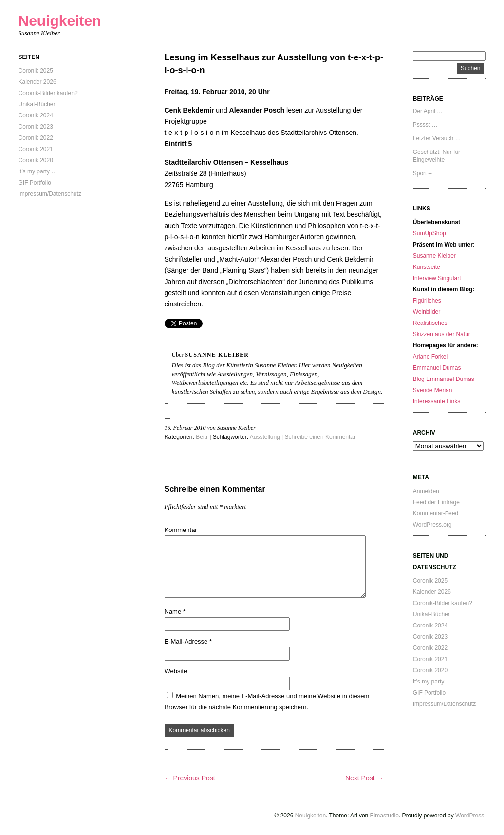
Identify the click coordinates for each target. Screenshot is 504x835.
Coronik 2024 (36, 115)
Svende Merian (433, 390)
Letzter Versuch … (437, 138)
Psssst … (425, 125)
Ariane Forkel (430, 357)
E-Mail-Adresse (188, 641)
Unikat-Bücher (37, 104)
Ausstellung (265, 437)
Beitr (202, 437)
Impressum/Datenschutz (50, 194)
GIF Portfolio (35, 183)
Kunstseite (427, 267)
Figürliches (427, 301)
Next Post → (364, 778)
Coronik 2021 (36, 149)
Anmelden (426, 491)
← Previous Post (190, 778)
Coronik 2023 (36, 127)
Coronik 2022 (36, 138)
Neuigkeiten (60, 21)
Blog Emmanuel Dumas (444, 379)
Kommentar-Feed (436, 513)
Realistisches (430, 323)
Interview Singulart (437, 278)
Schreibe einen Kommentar (320, 437)
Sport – (422, 173)
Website (176, 671)
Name (175, 612)
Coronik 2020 (36, 160)
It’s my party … (38, 171)
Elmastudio (384, 816)
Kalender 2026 (37, 82)
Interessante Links (437, 401)
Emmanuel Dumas (437, 368)
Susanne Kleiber (434, 256)
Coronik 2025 (36, 71)
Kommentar (181, 530)
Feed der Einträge (436, 502)
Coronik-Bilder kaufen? (48, 93)
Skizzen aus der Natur (442, 334)
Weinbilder (427, 312)
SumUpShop (429, 233)
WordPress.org (432, 525)
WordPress (470, 816)
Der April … (428, 111)
